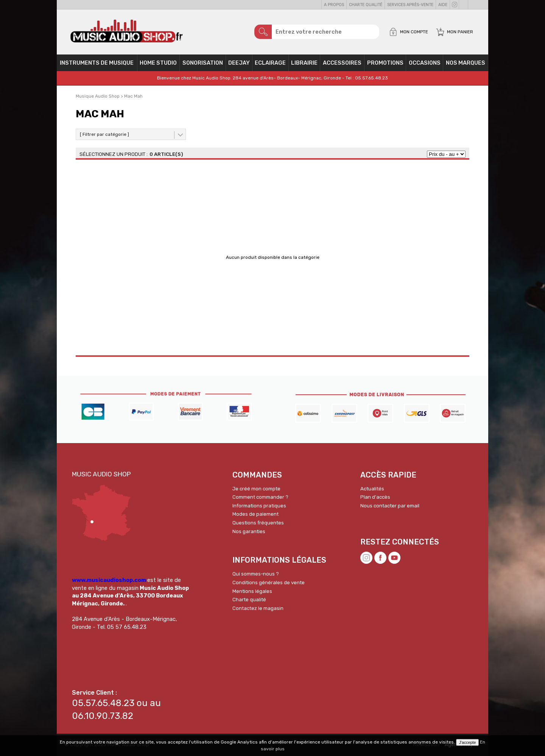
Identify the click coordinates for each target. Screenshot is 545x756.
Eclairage (270, 63)
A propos (334, 5)
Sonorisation (203, 63)
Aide (443, 5)
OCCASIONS (425, 63)
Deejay (239, 63)
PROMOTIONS (385, 63)
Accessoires (342, 63)
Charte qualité (366, 5)
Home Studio (158, 63)
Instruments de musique (97, 63)
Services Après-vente (410, 5)
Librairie (304, 63)
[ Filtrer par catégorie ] (104, 134)
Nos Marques (466, 63)
